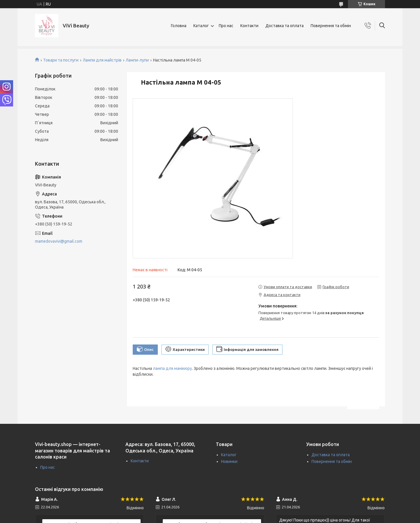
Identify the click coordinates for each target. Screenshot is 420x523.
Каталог (201, 26)
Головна (179, 26)
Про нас (226, 26)
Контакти (249, 26)
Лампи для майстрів (102, 60)
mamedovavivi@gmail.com (59, 241)
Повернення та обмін (331, 26)
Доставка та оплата (285, 26)
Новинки (229, 461)
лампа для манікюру (172, 368)
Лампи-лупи (137, 60)
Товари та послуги (61, 60)
